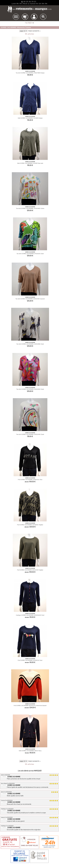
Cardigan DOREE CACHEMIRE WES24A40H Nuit (30, 615)
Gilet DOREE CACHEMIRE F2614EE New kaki (30, 163)
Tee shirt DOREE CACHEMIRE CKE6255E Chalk (30, 344)
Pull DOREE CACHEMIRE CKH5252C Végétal (30, 525)
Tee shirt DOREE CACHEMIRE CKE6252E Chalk (30, 389)
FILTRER (28, 23)
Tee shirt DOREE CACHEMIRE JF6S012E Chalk (30, 254)
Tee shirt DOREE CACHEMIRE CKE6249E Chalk (30, 434)
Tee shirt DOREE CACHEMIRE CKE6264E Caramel (30, 299)
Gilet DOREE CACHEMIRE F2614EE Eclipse (30, 118)
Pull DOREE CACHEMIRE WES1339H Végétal (30, 570)
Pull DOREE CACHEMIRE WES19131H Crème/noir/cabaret (30, 706)
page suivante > (34, 31)
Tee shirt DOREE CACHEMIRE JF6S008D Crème (30, 208)
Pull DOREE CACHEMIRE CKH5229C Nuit (30, 660)
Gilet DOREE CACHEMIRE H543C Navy (30, 751)
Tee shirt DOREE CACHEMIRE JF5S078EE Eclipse (30, 73)
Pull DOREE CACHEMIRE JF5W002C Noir (30, 480)
